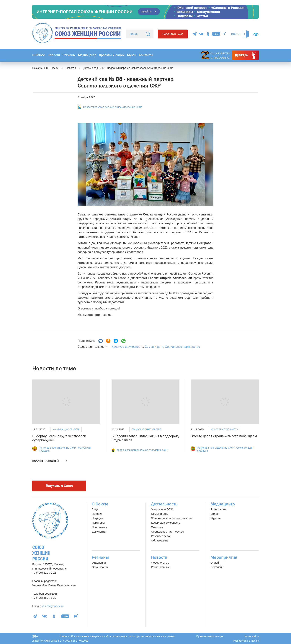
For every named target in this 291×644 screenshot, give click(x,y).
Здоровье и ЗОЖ (162, 509)
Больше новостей (50, 461)
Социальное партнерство (167, 532)
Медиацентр (87, 55)
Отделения (99, 563)
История (97, 514)
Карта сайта (252, 636)
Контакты (146, 55)
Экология (157, 527)
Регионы (69, 55)
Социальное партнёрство (183, 347)
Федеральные (160, 563)
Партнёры (98, 523)
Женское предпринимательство (171, 518)
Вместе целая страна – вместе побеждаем (224, 436)
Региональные (160, 567)
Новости (54, 55)
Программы (99, 527)
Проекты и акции (112, 55)
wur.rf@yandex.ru (53, 606)
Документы (99, 532)
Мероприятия (224, 557)
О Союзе (39, 55)
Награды (97, 518)
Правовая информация (210, 636)
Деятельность (164, 504)
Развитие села (160, 536)
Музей (132, 55)
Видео (215, 514)
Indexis (255, 641)
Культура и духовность (127, 347)
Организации (100, 567)
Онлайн (215, 563)
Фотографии (218, 509)
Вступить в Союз (173, 34)
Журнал (216, 518)
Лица (95, 509)
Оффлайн (217, 567)
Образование (160, 540)
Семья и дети (154, 347)
